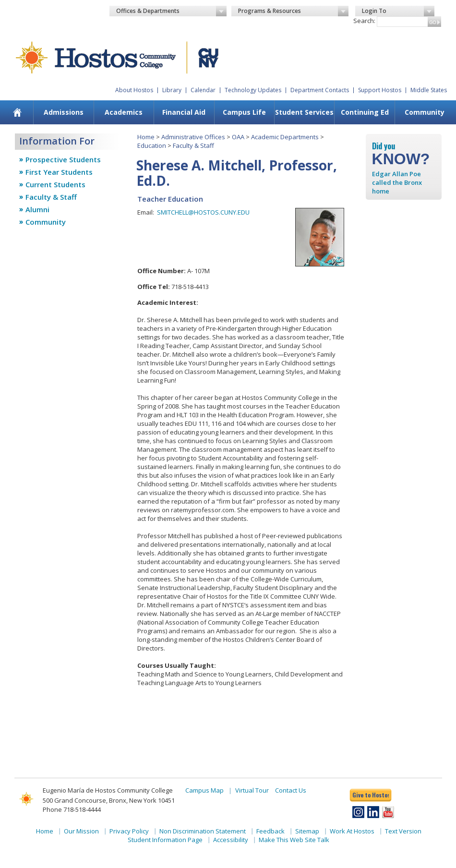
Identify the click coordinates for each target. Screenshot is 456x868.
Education (152, 145)
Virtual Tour (252, 790)
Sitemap (307, 831)
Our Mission (81, 831)
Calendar (203, 90)
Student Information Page (165, 840)
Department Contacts (320, 90)
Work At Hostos (352, 831)
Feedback (270, 831)
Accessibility (231, 840)
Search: (364, 21)
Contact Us (291, 790)
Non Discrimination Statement (203, 831)
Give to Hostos (371, 795)
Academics (124, 112)
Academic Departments (285, 137)
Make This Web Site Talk (294, 840)
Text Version (403, 831)
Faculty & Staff (51, 197)
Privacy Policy (129, 831)
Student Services (304, 112)
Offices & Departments (171, 11)
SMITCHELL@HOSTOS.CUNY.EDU (203, 212)
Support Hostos (380, 90)
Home (146, 137)
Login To (398, 11)
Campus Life (244, 112)
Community (425, 112)
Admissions (64, 112)
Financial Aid (184, 112)
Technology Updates (253, 90)
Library (172, 90)
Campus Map (204, 790)
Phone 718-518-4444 (72, 809)
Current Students (55, 184)
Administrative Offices (193, 137)
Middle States (429, 90)
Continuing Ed (365, 112)
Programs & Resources (293, 11)
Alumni (37, 209)
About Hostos (134, 90)
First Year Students (59, 172)
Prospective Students (63, 159)
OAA (238, 137)
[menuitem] (18, 112)
